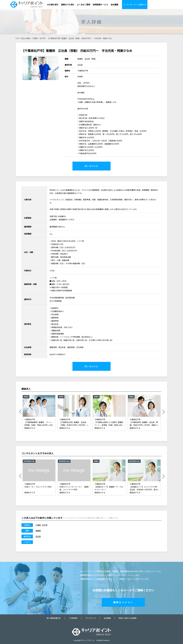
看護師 (38, 531)
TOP (17, 38)
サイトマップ (91, 618)
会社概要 (114, 5)
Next (163, 412)
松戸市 (42, 38)
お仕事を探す (53, 5)
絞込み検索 (26, 38)
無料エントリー (123, 602)
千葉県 (35, 38)
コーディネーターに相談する (135, 4)
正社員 (38, 536)
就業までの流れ (68, 5)
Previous (20, 412)
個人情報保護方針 (54, 618)
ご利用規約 (73, 618)
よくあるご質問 (84, 5)
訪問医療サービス (100, 5)
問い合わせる (91, 166)
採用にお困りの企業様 (127, 618)
